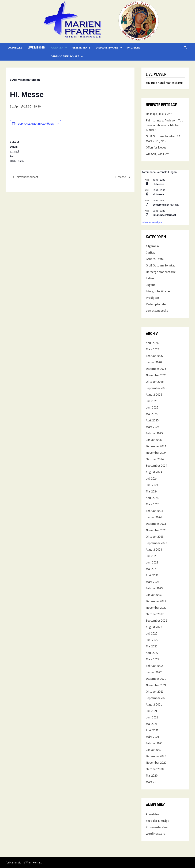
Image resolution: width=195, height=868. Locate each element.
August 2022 (154, 627)
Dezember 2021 (156, 679)
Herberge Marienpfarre (161, 272)
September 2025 (156, 388)
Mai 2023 (152, 569)
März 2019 (153, 782)
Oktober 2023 (155, 537)
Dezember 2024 (156, 446)
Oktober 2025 (155, 382)
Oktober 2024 (155, 459)
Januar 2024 (154, 517)
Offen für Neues (156, 147)
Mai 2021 (152, 724)
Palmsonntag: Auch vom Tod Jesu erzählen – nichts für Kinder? (165, 125)
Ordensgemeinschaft (65, 56)
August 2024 (154, 472)
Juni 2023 (152, 562)
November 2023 (156, 530)
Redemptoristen (157, 304)
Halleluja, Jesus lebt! (159, 114)
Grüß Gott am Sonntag (161, 265)
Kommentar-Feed (157, 827)
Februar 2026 (154, 356)
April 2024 (152, 498)
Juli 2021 (152, 711)
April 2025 (152, 420)
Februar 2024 (154, 511)
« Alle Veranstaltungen (25, 80)
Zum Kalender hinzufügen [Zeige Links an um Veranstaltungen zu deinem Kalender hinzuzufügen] (36, 124)
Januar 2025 (154, 440)
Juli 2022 (152, 633)
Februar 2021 (154, 743)
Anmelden (152, 814)
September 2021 (156, 698)
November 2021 (156, 685)
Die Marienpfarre (107, 47)
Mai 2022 (152, 646)
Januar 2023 (154, 595)
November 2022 (156, 608)
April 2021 (152, 730)
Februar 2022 (154, 666)
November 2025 (156, 375)
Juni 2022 (152, 640)
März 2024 (153, 504)
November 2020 (156, 763)
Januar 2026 (154, 362)
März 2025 (153, 427)
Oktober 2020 (155, 769)
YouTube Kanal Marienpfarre (164, 83)
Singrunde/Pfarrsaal (164, 215)
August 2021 (154, 704)
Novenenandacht (27, 177)
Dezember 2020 (156, 756)
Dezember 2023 (156, 524)
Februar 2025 (154, 433)
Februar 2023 (154, 588)
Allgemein (152, 246)
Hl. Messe (120, 177)
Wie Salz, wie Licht (158, 154)
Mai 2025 (152, 414)
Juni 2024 (152, 485)
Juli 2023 (152, 556)
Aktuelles (15, 47)
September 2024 (156, 465)
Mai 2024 (152, 491)
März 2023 (153, 582)
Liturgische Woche (158, 291)
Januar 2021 (154, 750)
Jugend (151, 285)
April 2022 (152, 653)
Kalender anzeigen (152, 222)
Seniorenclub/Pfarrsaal (166, 205)
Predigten (152, 298)
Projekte (134, 47)
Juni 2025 (152, 407)
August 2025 (154, 394)
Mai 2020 (152, 775)
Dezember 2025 (156, 369)
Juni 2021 (152, 717)
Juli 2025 (152, 401)
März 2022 (153, 659)
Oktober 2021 (155, 691)
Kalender (57, 47)
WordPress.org (156, 834)
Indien (150, 278)
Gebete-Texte (81, 47)
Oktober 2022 (155, 614)
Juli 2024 (152, 478)
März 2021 (153, 737)
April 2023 (152, 575)
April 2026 (152, 343)
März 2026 (153, 349)
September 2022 (156, 620)
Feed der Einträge (157, 821)
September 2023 (156, 543)
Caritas (150, 252)
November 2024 (156, 453)
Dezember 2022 (156, 601)
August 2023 (154, 549)
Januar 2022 (154, 672)
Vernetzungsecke (157, 311)
